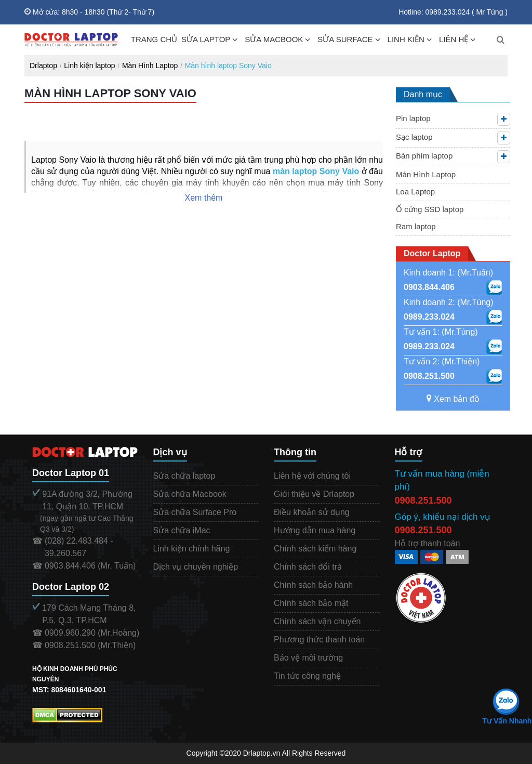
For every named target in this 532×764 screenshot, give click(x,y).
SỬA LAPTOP (206, 39)
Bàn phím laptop (424, 156)
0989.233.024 (429, 317)
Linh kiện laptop (89, 65)
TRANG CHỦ (154, 39)
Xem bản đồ (453, 399)
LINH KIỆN (406, 39)
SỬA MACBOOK (274, 39)
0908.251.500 (429, 376)
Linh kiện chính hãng (192, 549)
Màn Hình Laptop (150, 65)
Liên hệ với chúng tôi (312, 476)
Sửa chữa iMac (182, 530)
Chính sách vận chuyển (317, 621)
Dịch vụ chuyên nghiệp (196, 567)
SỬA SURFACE (345, 39)
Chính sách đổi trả (308, 567)
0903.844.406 (429, 287)
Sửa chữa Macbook (190, 494)
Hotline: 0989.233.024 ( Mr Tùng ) (453, 12)
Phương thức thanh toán (319, 640)
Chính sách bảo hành (313, 585)
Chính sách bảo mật (311, 603)
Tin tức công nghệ (307, 676)
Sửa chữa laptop (184, 476)
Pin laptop (413, 118)
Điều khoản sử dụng (312, 512)
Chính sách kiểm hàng (315, 549)
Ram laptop (416, 226)
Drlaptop (43, 65)
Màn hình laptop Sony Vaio (228, 65)
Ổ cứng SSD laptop (430, 209)
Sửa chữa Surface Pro (195, 512)
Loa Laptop (415, 192)
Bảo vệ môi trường (308, 658)
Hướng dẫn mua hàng (315, 530)
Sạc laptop (414, 137)
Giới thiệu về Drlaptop (314, 494)
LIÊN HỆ (454, 39)
